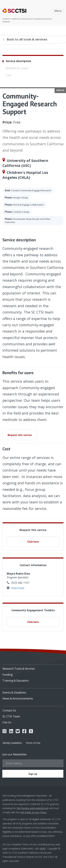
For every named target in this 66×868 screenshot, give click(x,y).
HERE (43, 849)
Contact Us (9, 710)
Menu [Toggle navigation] (58, 11)
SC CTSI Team (11, 716)
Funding (8, 675)
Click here (33, 542)
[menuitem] (33, 667)
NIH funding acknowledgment (32, 808)
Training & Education (16, 681)
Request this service (20, 435)
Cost (9, 75)
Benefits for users (17, 68)
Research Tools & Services (19, 669)
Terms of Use (33, 743)
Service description (18, 61)
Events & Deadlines (14, 693)
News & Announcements (18, 698)
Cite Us (7, 722)
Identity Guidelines (12, 743)
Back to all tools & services (27, 39)
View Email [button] (15, 588)
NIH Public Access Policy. (33, 812)
